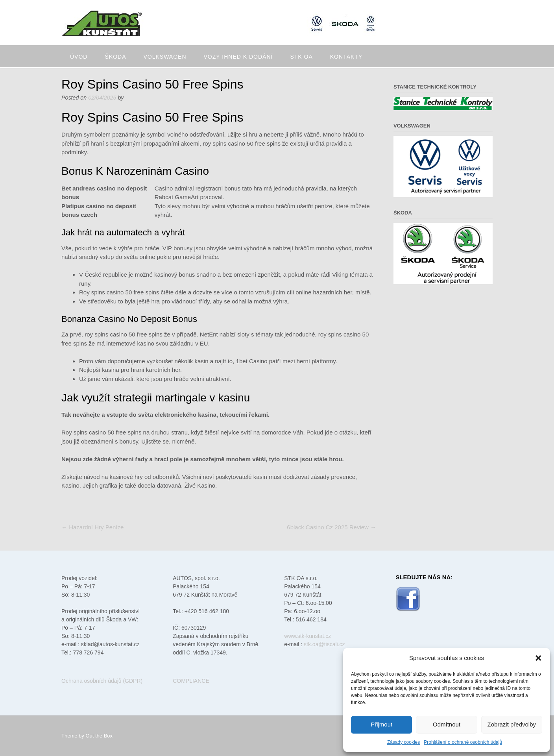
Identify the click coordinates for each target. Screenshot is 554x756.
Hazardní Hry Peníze (92, 527)
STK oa (301, 57)
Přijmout (381, 724)
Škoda (115, 57)
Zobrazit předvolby (512, 724)
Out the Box (99, 736)
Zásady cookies (403, 742)
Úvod (79, 57)
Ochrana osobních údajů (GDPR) (102, 681)
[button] (538, 658)
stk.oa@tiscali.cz (324, 644)
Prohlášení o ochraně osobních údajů (463, 742)
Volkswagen (165, 57)
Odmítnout (447, 724)
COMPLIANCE (191, 681)
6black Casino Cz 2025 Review (331, 527)
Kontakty (346, 57)
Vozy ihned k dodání (238, 57)
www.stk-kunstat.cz (307, 636)
